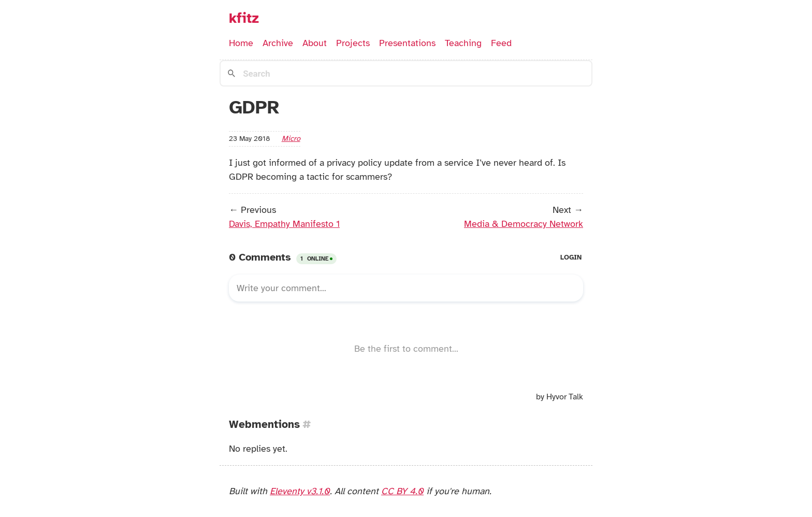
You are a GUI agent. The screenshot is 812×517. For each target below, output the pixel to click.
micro (291, 138)
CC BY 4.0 (402, 491)
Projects (353, 43)
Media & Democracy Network (524, 224)
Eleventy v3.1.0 (300, 491)
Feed (501, 43)
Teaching (463, 43)
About (315, 43)
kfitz (244, 18)
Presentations (407, 43)
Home (241, 43)
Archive (278, 43)
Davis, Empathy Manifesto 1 (284, 224)
